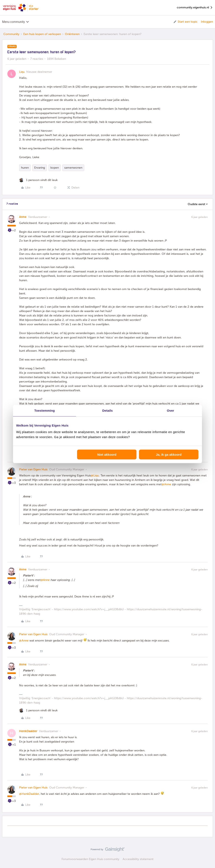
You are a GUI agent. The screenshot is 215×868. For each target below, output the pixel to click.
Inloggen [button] (207, 22)
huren (25, 168)
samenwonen (73, 168)
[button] (185, 22)
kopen (55, 168)
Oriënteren (72, 34)
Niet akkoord (107, 455)
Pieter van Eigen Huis (33, 469)
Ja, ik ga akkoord (169, 455)
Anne (23, 217)
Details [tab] (107, 410)
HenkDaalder (28, 731)
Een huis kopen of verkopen (42, 34)
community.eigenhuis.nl (195, 8)
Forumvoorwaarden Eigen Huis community (90, 859)
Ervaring (40, 168)
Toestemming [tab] (45, 410)
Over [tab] (171, 410)
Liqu (22, 72)
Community (11, 34)
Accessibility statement (138, 859)
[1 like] (38, 180)
